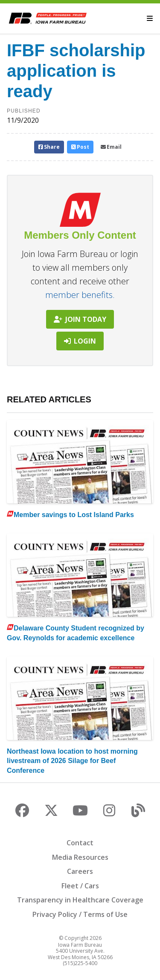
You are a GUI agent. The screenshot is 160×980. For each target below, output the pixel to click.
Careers (80, 871)
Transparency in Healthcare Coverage (80, 900)
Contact (80, 843)
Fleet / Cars (80, 886)
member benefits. (80, 295)
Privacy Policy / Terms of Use (80, 914)
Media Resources (80, 857)
